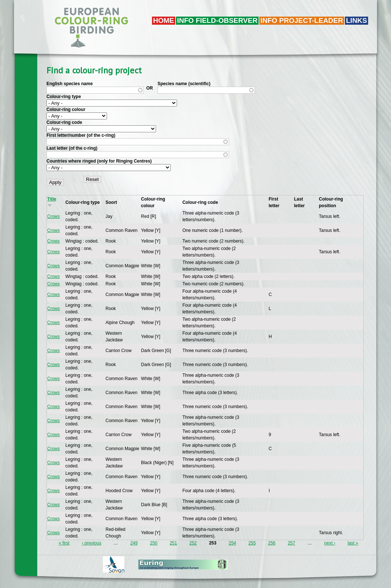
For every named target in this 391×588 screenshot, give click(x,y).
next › (330, 543)
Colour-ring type (64, 97)
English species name (70, 84)
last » (353, 543)
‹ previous (92, 543)
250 (154, 543)
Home (164, 20)
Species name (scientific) (184, 84)
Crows (53, 216)
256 (272, 543)
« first (64, 543)
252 (193, 543)
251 (173, 543)
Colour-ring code (64, 122)
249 (134, 543)
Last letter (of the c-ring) (72, 148)
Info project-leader (302, 20)
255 (252, 543)
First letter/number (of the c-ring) (81, 135)
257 (291, 543)
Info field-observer (217, 20)
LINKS (357, 20)
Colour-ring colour (66, 109)
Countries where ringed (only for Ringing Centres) (99, 161)
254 (232, 543)
